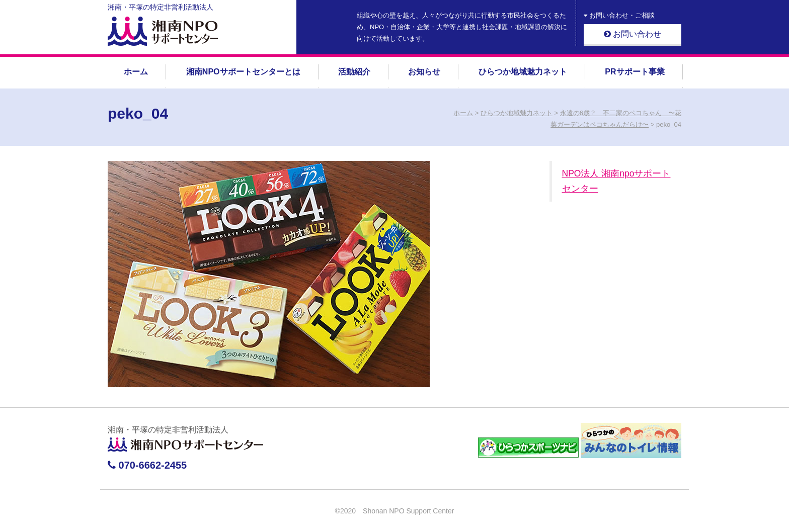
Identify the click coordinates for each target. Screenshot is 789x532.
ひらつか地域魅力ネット (523, 72)
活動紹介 (354, 72)
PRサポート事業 (635, 72)
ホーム (136, 72)
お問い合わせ (633, 34)
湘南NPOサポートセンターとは (243, 72)
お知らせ (424, 72)
